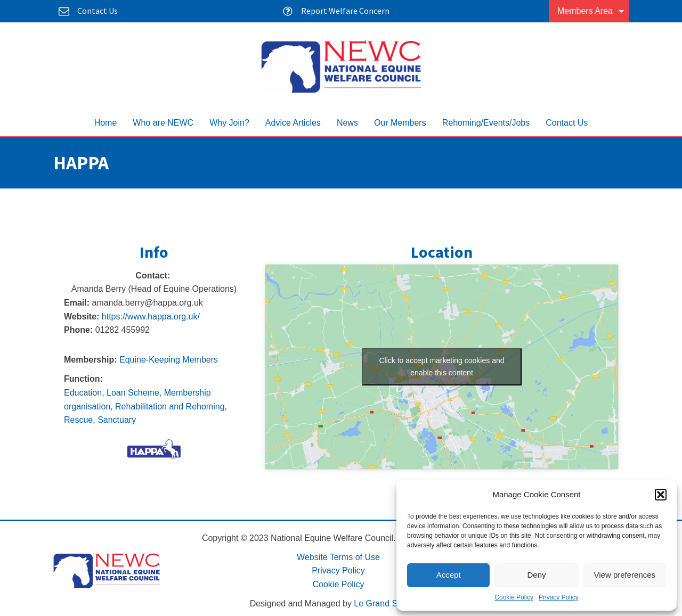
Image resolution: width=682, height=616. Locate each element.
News (347, 123)
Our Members (400, 123)
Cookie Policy (514, 597)
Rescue (78, 420)
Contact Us (567, 123)
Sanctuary (117, 420)
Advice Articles (293, 123)
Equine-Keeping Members (169, 360)
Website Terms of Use (338, 557)
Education (83, 393)
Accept (449, 575)
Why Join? (229, 123)
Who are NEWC (163, 123)
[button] (661, 495)
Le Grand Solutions (390, 603)
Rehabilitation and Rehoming (170, 406)
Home (106, 123)
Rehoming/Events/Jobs (486, 123)
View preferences (625, 575)
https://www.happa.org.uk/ (151, 317)
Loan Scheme (133, 393)
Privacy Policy (559, 597)
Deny (536, 575)
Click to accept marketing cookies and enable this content (442, 367)
